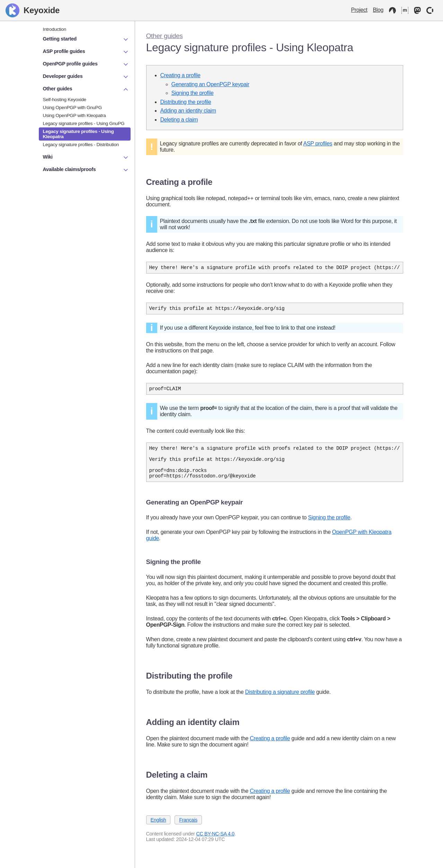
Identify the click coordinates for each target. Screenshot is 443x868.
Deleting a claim (179, 120)
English (158, 829)
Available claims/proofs (86, 170)
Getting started (86, 39)
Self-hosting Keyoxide (65, 100)
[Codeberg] (392, 10)
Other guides (165, 36)
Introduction (55, 29)
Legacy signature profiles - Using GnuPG (84, 123)
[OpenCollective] (430, 10)
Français (188, 829)
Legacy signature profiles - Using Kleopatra (78, 134)
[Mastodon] (417, 10)
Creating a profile (180, 75)
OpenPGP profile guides (86, 64)
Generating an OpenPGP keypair (210, 84)
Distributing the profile (186, 102)
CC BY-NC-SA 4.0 (215, 843)
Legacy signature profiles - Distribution (81, 145)
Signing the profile (193, 93)
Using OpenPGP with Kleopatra (74, 115)
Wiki (86, 158)
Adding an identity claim (188, 111)
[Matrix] (405, 10)
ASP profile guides (86, 52)
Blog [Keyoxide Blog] (378, 10)
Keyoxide (33, 10)
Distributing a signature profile (280, 701)
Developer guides (86, 77)
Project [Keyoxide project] (359, 10)
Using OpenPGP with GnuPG (72, 108)
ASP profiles (318, 144)
